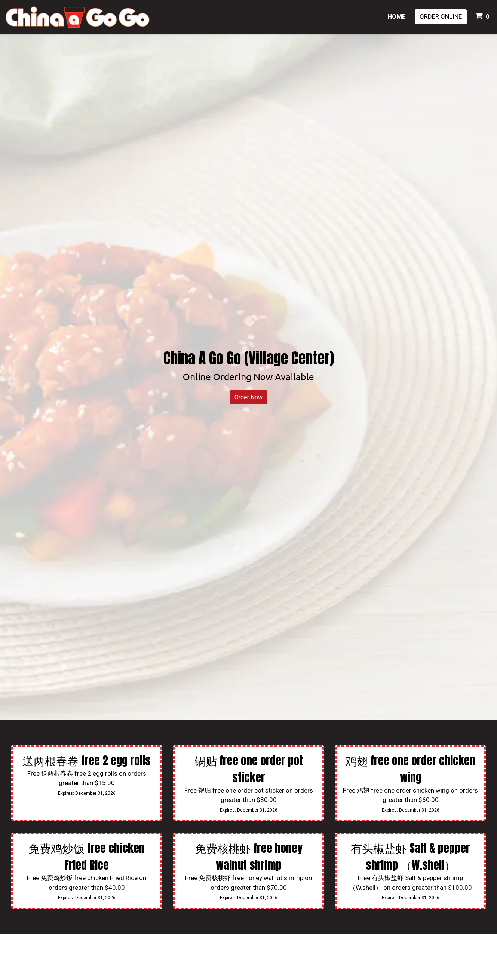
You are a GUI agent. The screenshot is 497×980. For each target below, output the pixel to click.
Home (397, 16)
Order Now (248, 397)
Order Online (441, 16)
